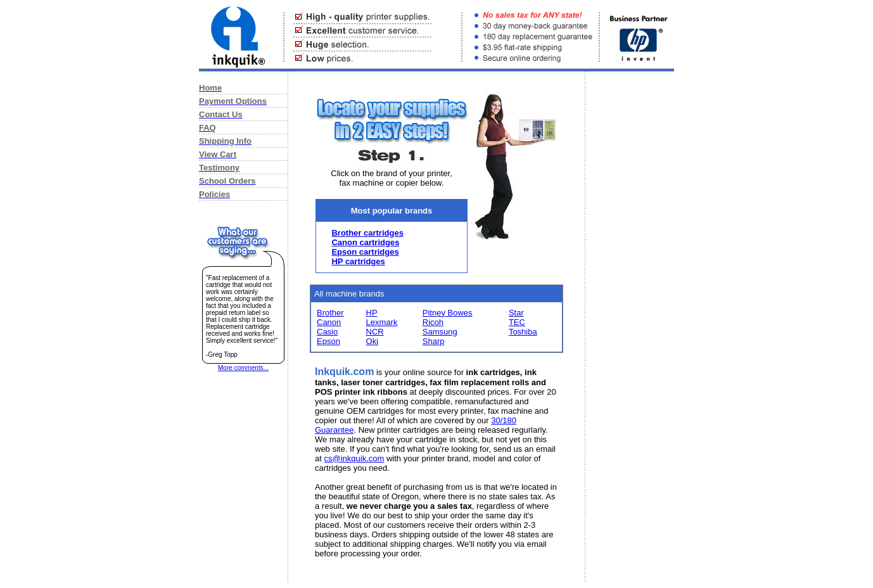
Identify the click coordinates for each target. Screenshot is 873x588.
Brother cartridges (367, 233)
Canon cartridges (365, 242)
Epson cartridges (365, 252)
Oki (373, 341)
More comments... (243, 368)
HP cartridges (358, 261)
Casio (327, 332)
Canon (329, 322)
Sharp (434, 341)
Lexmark (382, 322)
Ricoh (433, 322)
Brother (330, 313)
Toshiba (523, 332)
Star (516, 313)
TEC (517, 322)
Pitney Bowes (448, 313)
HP (372, 313)
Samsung (440, 332)
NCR (375, 332)
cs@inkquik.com (354, 458)
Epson (328, 341)
